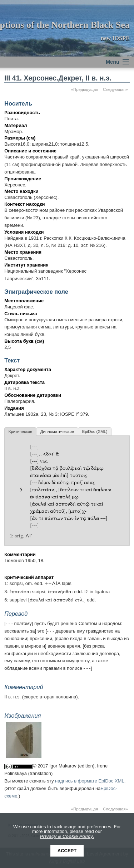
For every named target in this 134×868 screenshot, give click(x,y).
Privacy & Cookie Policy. (67, 836)
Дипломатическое (57, 431)
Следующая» (115, 89)
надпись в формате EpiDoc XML (90, 781)
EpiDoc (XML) (95, 431)
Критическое (20, 431)
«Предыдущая (85, 89)
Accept (67, 851)
